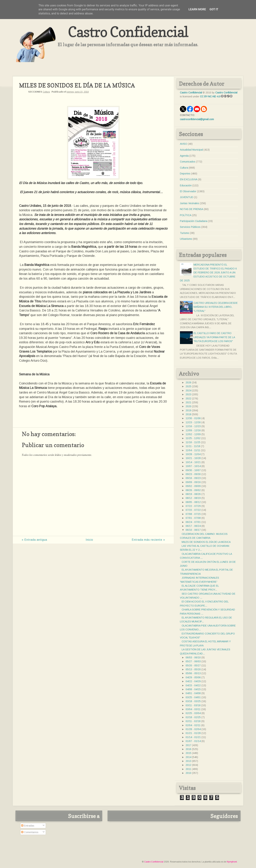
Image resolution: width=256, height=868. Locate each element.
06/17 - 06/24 (193, 526)
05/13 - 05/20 (193, 669)
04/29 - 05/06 (193, 677)
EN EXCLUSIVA (189, 179)
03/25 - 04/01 (193, 697)
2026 (188, 382)
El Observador (188, 191)
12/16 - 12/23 (193, 426)
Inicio (89, 540)
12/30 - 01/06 (193, 418)
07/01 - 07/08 (193, 518)
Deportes (185, 174)
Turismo (185, 233)
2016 (188, 749)
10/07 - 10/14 (193, 466)
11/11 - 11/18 (193, 446)
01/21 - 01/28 (193, 733)
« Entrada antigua (34, 540)
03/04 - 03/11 (193, 709)
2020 (188, 406)
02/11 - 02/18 (193, 721)
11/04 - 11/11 (193, 450)
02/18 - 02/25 (193, 717)
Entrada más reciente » (148, 540)
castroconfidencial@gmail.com (197, 119)
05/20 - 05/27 (193, 665)
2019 (188, 410)
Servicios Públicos (190, 227)
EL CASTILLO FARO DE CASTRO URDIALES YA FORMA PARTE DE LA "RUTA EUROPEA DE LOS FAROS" (214, 337)
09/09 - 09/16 (193, 482)
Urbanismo (186, 239)
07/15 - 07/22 (193, 510)
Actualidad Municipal (191, 150)
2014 (188, 757)
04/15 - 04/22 (193, 685)
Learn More (197, 9)
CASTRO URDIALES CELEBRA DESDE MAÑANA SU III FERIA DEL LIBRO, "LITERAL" (216, 307)
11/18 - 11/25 (193, 442)
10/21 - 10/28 (193, 458)
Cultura (46, 92)
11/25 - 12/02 (193, 438)
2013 (188, 761)
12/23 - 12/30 (193, 422)
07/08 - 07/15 (193, 514)
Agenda (184, 156)
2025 (188, 386)
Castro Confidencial (128, 32)
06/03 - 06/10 (193, 657)
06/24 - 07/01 (193, 522)
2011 (188, 769)
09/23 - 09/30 (193, 474)
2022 (188, 398)
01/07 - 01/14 (193, 741)
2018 (188, 414)
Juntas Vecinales (190, 203)
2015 (188, 753)
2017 (188, 745)
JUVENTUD (187, 197)
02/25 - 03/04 (193, 713)
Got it (214, 9)
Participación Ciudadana (194, 221)
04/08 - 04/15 (193, 689)
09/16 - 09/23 (193, 478)
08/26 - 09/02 (193, 490)
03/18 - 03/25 (193, 701)
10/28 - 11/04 (193, 454)
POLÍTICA (186, 215)
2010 (188, 773)
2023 (188, 394)
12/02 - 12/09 (193, 434)
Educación (186, 185)
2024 (188, 390)
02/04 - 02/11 (193, 725)
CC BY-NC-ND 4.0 (210, 96)
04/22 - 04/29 (193, 681)
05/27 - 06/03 (193, 661)
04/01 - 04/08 (193, 693)
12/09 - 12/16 (193, 430)
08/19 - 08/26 (193, 494)
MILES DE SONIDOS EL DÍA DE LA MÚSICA (206, 542)
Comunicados (188, 162)
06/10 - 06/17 (193, 530)
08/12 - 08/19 (193, 498)
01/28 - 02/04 (193, 729)
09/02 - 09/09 (193, 486)
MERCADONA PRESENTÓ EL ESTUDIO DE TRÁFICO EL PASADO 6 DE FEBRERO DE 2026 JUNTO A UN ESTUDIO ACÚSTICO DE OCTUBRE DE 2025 (208, 273)
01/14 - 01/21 (193, 737)
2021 (188, 402)
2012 (188, 765)
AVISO (184, 144)
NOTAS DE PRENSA (192, 209)
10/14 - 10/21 (193, 462)
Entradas (28, 826)
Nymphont (232, 862)
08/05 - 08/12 (193, 502)
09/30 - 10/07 (193, 470)
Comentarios (30, 832)
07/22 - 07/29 (193, 506)
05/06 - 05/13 (193, 673)
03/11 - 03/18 (193, 705)
